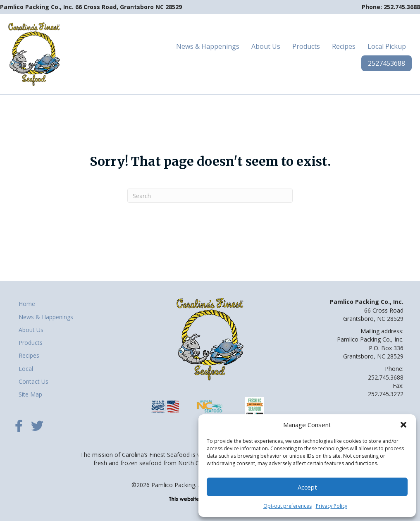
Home (27, 304)
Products (306, 46)
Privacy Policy (332, 506)
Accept (307, 487)
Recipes (344, 46)
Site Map (30, 394)
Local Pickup (387, 46)
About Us (266, 46)
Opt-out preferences (288, 506)
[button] (403, 425)
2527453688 (387, 63)
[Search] (210, 196)
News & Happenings (208, 46)
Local (26, 369)
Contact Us (33, 381)
